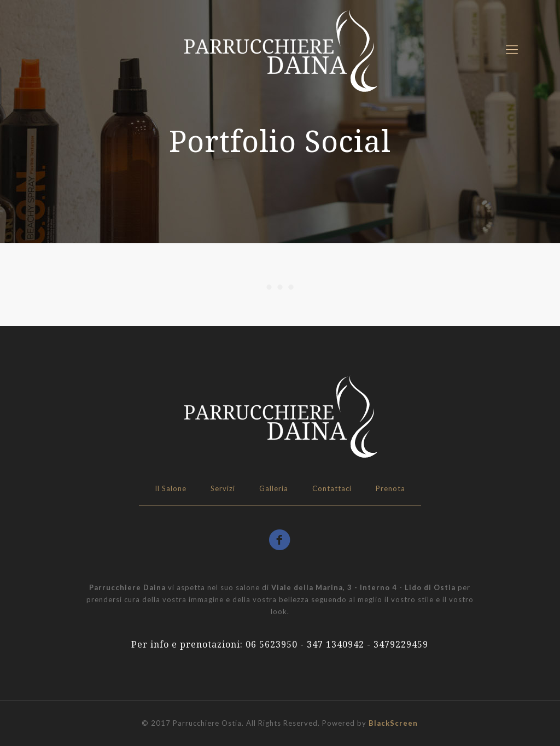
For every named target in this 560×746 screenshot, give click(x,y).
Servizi (223, 488)
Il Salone (171, 488)
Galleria (274, 488)
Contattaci (332, 488)
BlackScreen (393, 723)
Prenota (390, 488)
